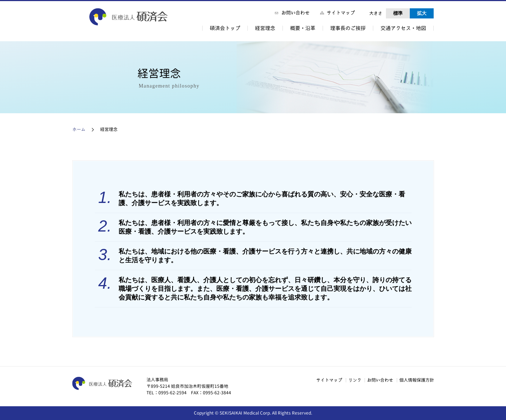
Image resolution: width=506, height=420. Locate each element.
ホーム (79, 129)
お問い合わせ (295, 13)
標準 (398, 13)
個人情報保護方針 (415, 380)
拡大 (422, 13)
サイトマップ (341, 13)
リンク (345, 380)
